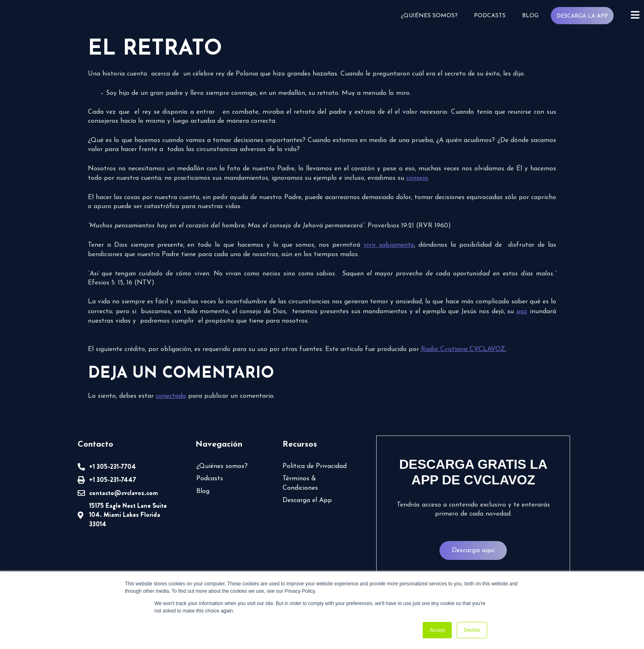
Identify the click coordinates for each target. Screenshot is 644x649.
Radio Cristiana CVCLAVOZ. (464, 349)
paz (522, 312)
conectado (171, 396)
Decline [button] (472, 630)
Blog (530, 16)
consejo (417, 178)
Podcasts (489, 16)
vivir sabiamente (389, 245)
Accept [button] (437, 630)
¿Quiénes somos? (429, 16)
